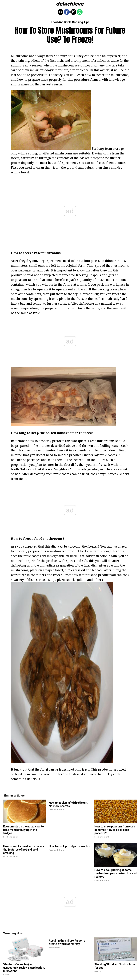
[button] (5, 4)
